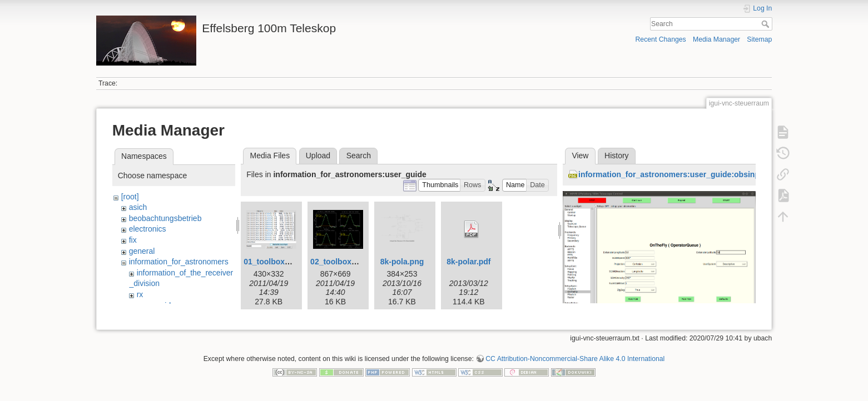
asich (138, 207)
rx (140, 294)
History (617, 156)
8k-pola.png (402, 262)
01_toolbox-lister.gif (280, 262)
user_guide (156, 305)
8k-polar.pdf (468, 262)
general (142, 251)
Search (767, 24)
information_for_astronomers (179, 262)
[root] (130, 197)
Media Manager (716, 39)
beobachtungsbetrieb (165, 218)
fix (133, 240)
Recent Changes (660, 39)
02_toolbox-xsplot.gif (349, 262)
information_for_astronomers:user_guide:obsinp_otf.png (684, 174)
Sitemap (759, 39)
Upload (318, 156)
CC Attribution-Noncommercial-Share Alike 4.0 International (575, 364)
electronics (148, 229)
